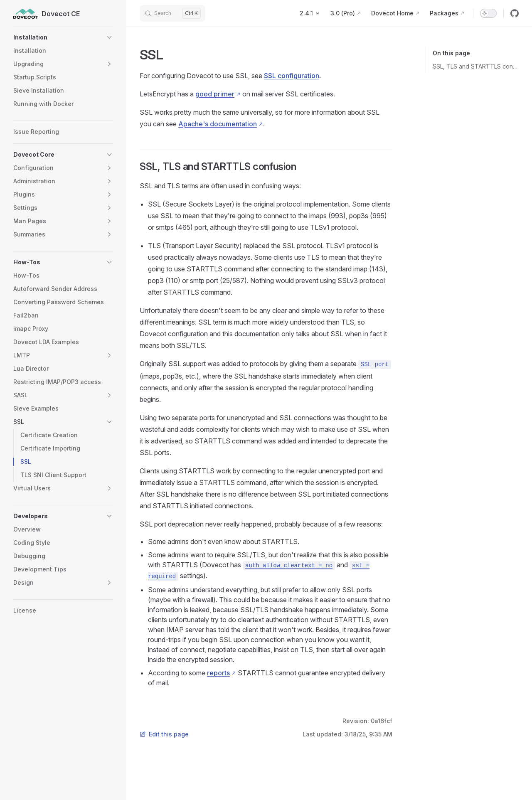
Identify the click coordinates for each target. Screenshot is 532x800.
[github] (515, 13)
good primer (215, 94)
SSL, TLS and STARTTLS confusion (476, 66)
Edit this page (164, 734)
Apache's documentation (218, 124)
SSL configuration (292, 76)
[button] (63, 37)
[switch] (488, 13)
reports (218, 673)
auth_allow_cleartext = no (289, 566)
